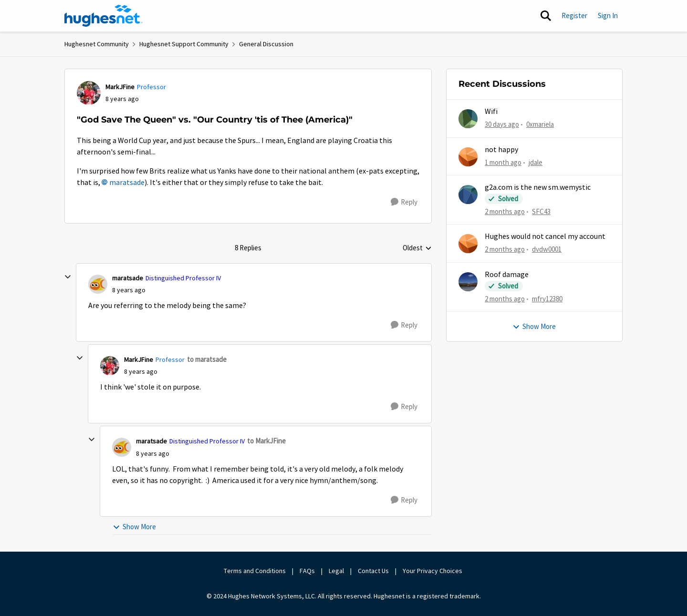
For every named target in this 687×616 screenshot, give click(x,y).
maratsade (127, 183)
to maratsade (207, 359)
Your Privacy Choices (433, 571)
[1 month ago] (503, 162)
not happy (501, 150)
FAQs (307, 571)
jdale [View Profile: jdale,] (536, 162)
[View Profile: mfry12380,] (468, 282)
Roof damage (507, 275)
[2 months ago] (505, 212)
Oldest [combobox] (417, 248)
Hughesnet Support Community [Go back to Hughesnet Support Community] (184, 44)
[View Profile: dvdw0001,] (468, 244)
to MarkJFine (266, 441)
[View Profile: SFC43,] (468, 195)
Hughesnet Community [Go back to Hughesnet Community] (97, 44)
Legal (336, 571)
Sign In (608, 15)
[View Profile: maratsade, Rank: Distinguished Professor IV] (98, 284)
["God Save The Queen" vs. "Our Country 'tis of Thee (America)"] (129, 290)
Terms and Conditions (255, 571)
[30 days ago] (502, 125)
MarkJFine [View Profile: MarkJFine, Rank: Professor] (120, 87)
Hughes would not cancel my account (545, 236)
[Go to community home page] (104, 16)
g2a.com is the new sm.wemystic (538, 187)
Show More (134, 527)
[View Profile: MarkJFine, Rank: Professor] (89, 93)
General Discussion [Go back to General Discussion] (266, 44)
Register (574, 15)
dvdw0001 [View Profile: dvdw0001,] (547, 249)
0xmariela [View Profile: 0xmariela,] (540, 124)
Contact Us (373, 571)
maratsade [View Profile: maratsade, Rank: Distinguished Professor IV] (128, 278)
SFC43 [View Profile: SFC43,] (541, 211)
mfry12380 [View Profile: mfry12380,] (547, 298)
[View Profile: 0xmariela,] (468, 119)
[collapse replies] (68, 277)
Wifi (491, 112)
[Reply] (404, 202)
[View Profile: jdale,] (468, 157)
